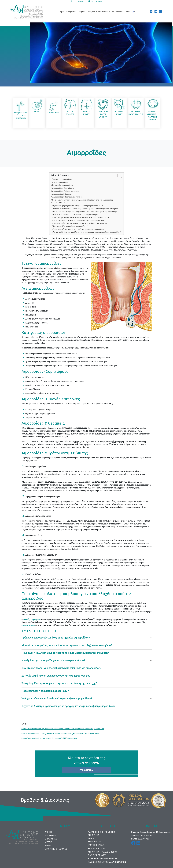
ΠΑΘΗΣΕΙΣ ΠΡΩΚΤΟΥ (97, 855)
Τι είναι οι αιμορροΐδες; (62, 179)
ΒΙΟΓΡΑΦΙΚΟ (50, 835)
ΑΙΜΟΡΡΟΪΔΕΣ (94, 842)
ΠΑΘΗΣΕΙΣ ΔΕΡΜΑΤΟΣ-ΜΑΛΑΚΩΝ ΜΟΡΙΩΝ (107, 862)
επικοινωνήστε (28, 625)
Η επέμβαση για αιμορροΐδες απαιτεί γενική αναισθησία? (76, 215)
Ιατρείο (82, 12)
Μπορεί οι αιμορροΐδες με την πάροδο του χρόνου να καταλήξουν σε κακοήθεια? (86, 209)
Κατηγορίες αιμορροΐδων (63, 185)
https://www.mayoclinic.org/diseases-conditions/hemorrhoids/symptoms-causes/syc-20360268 (63, 729)
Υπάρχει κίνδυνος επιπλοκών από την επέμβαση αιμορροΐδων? (79, 229)
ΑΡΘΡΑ (48, 846)
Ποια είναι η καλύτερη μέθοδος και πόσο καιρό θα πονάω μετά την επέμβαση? (85, 212)
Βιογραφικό (71, 12)
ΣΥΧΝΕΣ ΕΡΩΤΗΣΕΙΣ (60, 203)
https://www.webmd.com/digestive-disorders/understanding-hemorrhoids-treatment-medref (61, 733)
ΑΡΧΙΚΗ (48, 832)
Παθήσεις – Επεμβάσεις (98, 12)
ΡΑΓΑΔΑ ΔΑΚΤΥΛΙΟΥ (97, 848)
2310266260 (80, 1)
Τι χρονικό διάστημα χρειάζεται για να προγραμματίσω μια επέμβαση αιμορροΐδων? (87, 232)
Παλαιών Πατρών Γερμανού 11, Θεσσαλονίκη (151, 832)
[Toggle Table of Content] (118, 176)
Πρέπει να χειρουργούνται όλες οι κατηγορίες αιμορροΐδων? (78, 206)
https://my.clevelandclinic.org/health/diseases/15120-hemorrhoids (50, 738)
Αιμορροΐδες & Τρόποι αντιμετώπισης (68, 197)
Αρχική (61, 12)
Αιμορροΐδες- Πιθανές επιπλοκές (66, 191)
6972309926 (96, 1)
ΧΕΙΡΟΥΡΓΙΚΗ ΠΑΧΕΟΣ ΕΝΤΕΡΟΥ (102, 852)
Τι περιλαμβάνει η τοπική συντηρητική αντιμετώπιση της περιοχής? (81, 223)
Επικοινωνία (117, 12)
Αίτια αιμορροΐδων (60, 182)
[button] (87, 638)
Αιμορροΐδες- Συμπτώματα (63, 188)
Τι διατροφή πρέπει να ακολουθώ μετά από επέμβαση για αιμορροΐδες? (82, 217)
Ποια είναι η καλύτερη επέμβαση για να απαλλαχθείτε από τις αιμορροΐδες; (83, 200)
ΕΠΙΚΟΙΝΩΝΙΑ (51, 839)
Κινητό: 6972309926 (140, 839)
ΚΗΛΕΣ (91, 838)
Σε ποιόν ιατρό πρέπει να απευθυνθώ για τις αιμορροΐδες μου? (79, 221)
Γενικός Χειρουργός (32, 619)
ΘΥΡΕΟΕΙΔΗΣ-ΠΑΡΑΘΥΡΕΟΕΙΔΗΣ (103, 859)
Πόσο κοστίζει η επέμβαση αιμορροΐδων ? (70, 226)
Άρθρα (127, 12)
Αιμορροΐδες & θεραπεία (62, 194)
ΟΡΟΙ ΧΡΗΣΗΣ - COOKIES (56, 849)
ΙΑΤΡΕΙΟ (48, 842)
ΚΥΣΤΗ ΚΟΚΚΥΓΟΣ (96, 845)
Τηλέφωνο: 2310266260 (142, 835)
